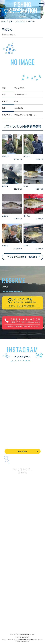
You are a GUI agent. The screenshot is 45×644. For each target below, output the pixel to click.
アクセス (5, 580)
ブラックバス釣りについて (12, 524)
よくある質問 (7, 564)
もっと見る (22, 451)
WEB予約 (6, 598)
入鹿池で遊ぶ (7, 518)
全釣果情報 (6, 546)
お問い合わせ (7, 604)
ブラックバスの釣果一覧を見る (22, 257)
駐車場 (4, 585)
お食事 (4, 558)
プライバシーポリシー (10, 620)
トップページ (7, 513)
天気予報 (5, 615)
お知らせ (5, 591)
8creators (26, 637)
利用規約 (19, 641)
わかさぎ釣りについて (10, 535)
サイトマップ (7, 625)
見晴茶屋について (9, 569)
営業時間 (8, 575)
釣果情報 (8, 529)
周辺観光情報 (7, 609)
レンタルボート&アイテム (12, 551)
